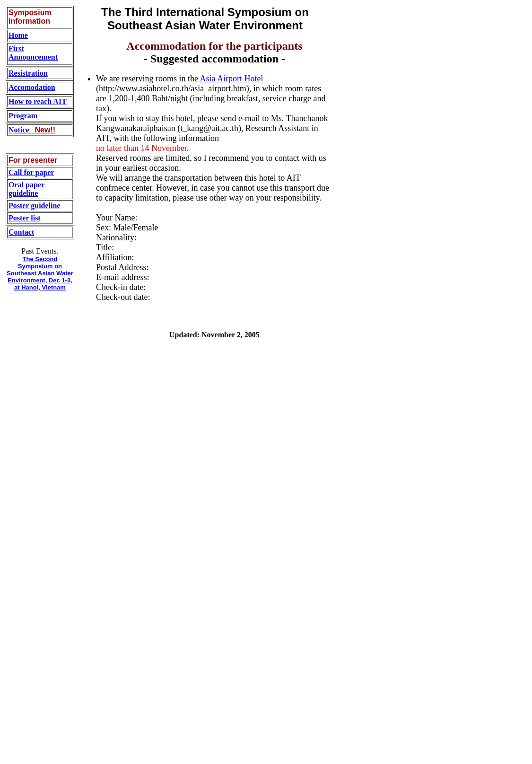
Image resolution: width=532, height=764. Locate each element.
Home (18, 35)
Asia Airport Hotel (231, 79)
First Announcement (33, 53)
